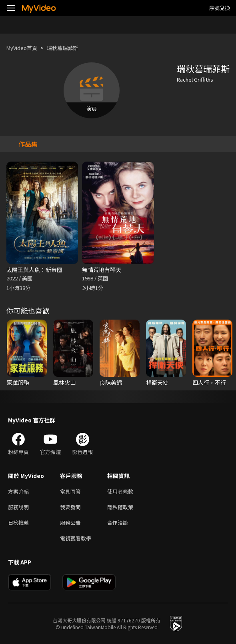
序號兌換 (220, 8)
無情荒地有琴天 (102, 270)
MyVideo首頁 (22, 48)
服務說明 (18, 507)
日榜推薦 (18, 523)
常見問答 (70, 491)
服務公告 (70, 523)
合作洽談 (118, 523)
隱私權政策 (120, 507)
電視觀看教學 (76, 538)
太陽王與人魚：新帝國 (34, 270)
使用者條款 (120, 491)
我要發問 (70, 507)
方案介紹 (18, 491)
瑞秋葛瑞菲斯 (62, 48)
